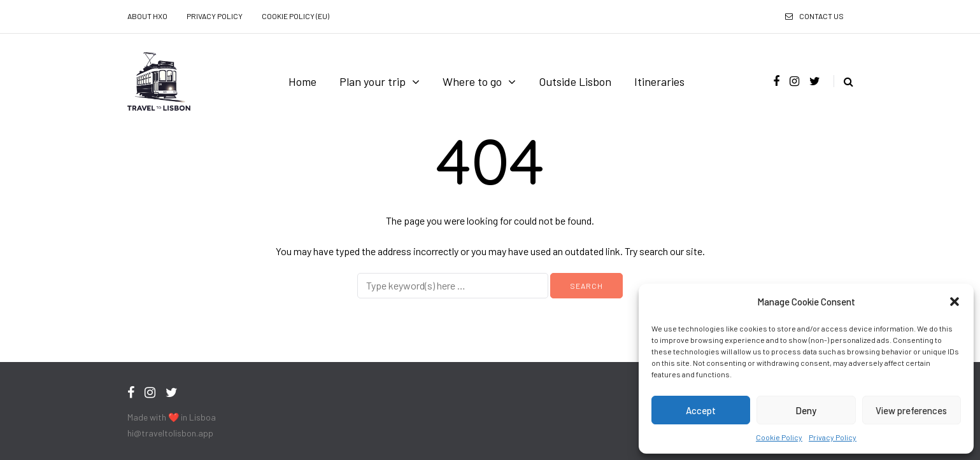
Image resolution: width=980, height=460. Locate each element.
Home (302, 81)
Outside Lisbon (575, 81)
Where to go (472, 81)
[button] (955, 302)
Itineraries (659, 81)
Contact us (821, 16)
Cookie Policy (779, 437)
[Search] (453, 286)
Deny (806, 410)
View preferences (911, 410)
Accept (701, 410)
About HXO (147, 16)
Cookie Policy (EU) (295, 16)
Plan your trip (373, 81)
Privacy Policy (833, 437)
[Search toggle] (843, 81)
